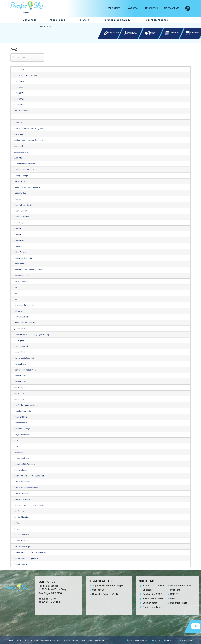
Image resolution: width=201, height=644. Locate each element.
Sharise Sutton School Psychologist (29, 505)
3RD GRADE (19, 87)
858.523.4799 (47, 599)
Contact (18, 228)
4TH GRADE (19, 93)
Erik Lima (18, 311)
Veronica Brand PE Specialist (26, 558)
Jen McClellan (20, 329)
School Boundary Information (27, 488)
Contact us (98, 590)
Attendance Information (24, 170)
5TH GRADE (19, 99)
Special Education (22, 517)
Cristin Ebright (20, 252)
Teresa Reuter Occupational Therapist (30, 552)
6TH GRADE (19, 105)
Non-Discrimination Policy (137, 640)
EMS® (96, 640)
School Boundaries (22, 482)
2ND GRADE (20, 81)
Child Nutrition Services (24, 205)
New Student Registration (25, 370)
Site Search (19, 511)
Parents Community (23, 411)
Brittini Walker (20, 193)
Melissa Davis (20, 364)
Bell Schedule (20, 181)
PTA (16, 440)
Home (43, 27)
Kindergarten (20, 340)
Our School (29, 20)
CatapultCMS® (86, 640)
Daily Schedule (20, 264)
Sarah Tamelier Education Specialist (29, 476)
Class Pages (58, 20)
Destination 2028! (153, 594)
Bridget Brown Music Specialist (27, 187)
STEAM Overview (22, 535)
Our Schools (19, 399)
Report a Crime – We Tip (106, 594)
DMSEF (17, 287)
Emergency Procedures (24, 305)
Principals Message (22, 429)
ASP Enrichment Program (25, 164)
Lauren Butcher (21, 352)
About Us (18, 122)
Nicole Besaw (20, 376)
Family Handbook (22, 317)
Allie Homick (19, 134)
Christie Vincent (21, 211)
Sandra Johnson (21, 470)
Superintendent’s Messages (108, 585)
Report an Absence (156, 20)
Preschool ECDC (21, 423)
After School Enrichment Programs (29, 128)
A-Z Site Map (186, 640)
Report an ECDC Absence (25, 464)
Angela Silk (19, 146)
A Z (16, 117)
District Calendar (21, 281)
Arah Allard (19, 158)
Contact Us (19, 240)
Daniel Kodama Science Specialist (28, 270)
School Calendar (21, 493)
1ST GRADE (19, 69)
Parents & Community (117, 20)
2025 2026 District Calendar (26, 75)
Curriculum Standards (23, 258)
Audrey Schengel (21, 176)
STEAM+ (84, 20)
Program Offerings (22, 435)
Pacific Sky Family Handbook (26, 405)
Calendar (18, 199)
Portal (135, 8)
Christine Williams (22, 217)
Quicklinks (19, 452)
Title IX (156, 640)
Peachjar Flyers (21, 417)
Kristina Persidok (21, 346)
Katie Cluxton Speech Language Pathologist (32, 334)
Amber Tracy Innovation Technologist (30, 140)
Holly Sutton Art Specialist (25, 323)
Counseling (19, 246)
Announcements (21, 152)
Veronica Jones (21, 564)
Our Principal (20, 387)
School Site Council (22, 499)
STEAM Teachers (22, 541)
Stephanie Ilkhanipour (23, 546)
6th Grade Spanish (22, 111)
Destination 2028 (22, 276)
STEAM (17, 523)
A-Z (51, 27)
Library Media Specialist (24, 358)
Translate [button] (174, 8)
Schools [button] (153, 8)
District (116, 8)
